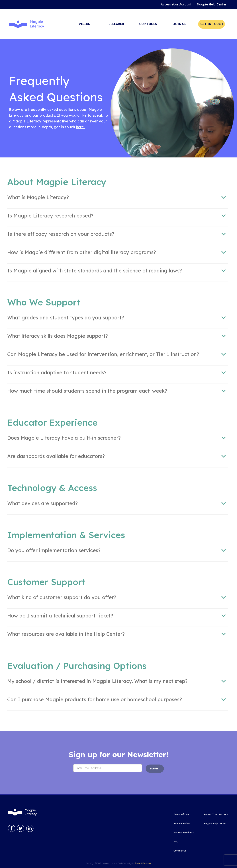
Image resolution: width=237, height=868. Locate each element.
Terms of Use (181, 814)
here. (80, 127)
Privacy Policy (182, 823)
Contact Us (180, 851)
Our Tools (148, 24)
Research (116, 24)
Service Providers (184, 832)
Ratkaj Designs (143, 863)
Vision (85, 24)
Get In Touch (212, 24)
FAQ (176, 842)
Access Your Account (216, 814)
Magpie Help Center (215, 823)
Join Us (180, 24)
